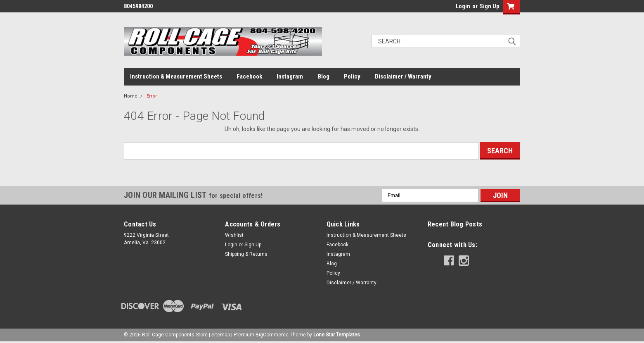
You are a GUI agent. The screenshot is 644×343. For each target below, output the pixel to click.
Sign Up (489, 6)
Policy (352, 76)
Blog (323, 76)
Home (131, 96)
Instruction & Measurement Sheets (176, 76)
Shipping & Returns (246, 254)
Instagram (290, 76)
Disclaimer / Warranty (403, 76)
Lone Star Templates (337, 335)
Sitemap (221, 335)
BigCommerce (272, 335)
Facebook (249, 76)
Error (152, 96)
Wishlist (234, 235)
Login (463, 6)
